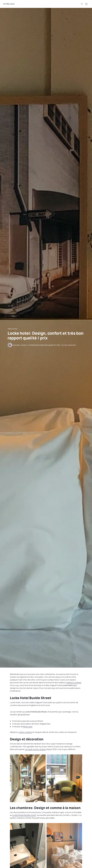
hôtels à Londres (74, 683)
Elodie (18, 345)
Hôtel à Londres (12, 329)
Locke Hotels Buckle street (24, 815)
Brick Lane (28, 727)
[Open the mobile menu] (86, 4)
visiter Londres (25, 732)
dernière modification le (41, 345)
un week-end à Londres (35, 749)
